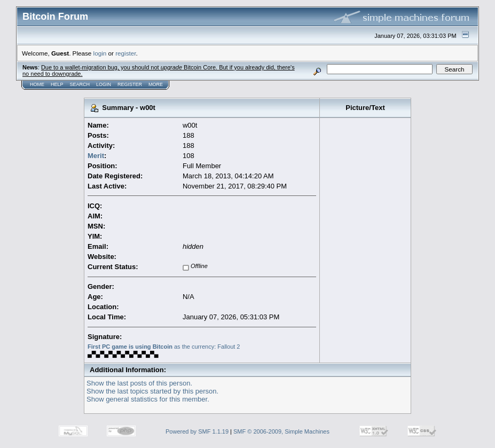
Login (104, 84)
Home (37, 84)
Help (57, 84)
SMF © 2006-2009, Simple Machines (281, 431)
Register (130, 84)
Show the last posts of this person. (139, 383)
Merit (96, 156)
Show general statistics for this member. (148, 399)
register (125, 53)
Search (80, 84)
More (156, 84)
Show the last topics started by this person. (152, 391)
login (100, 53)
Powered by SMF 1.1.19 (197, 431)
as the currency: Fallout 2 (164, 347)
